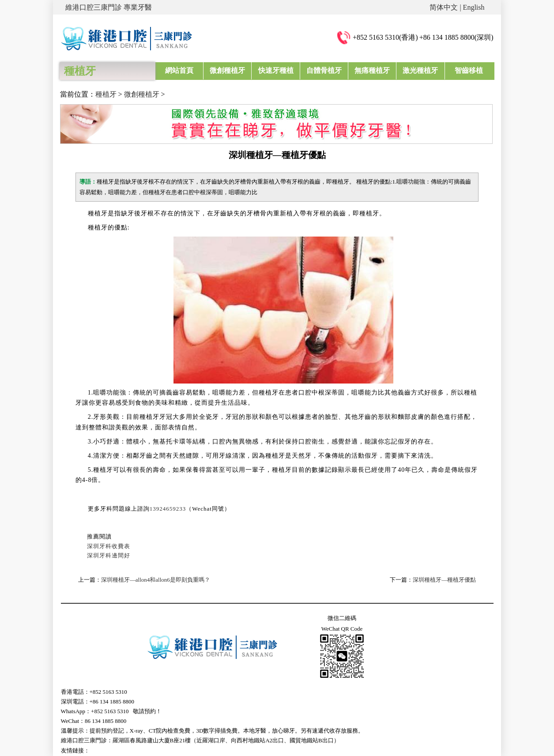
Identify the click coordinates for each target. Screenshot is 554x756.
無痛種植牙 (372, 70)
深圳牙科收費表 (109, 546)
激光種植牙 (420, 70)
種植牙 (106, 94)
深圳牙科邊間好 (109, 555)
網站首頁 (179, 70)
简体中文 (444, 7)
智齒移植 (469, 70)
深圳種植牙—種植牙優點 (444, 580)
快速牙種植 (276, 70)
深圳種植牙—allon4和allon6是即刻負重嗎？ (156, 580)
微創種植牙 (227, 70)
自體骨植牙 (324, 70)
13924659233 (168, 509)
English (474, 7)
